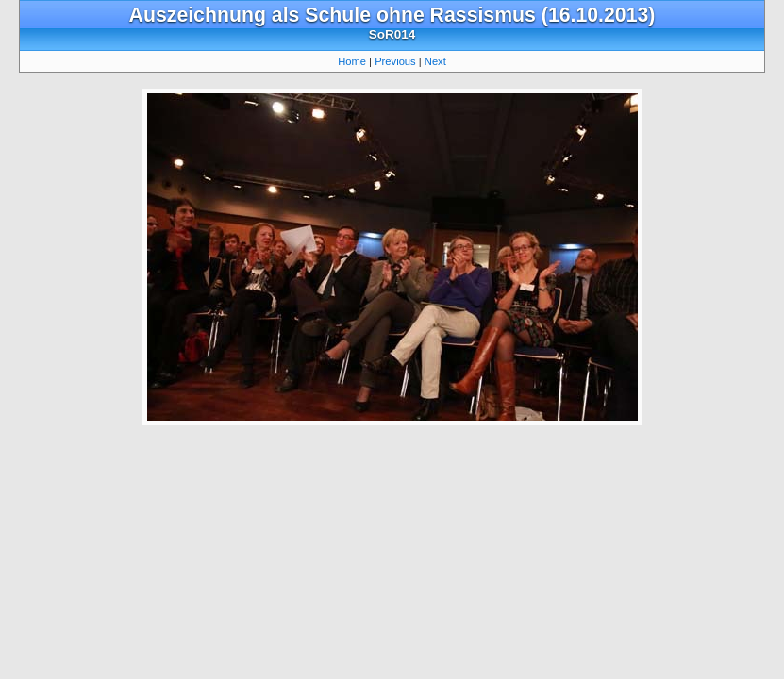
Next (435, 61)
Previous (395, 61)
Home (352, 61)
